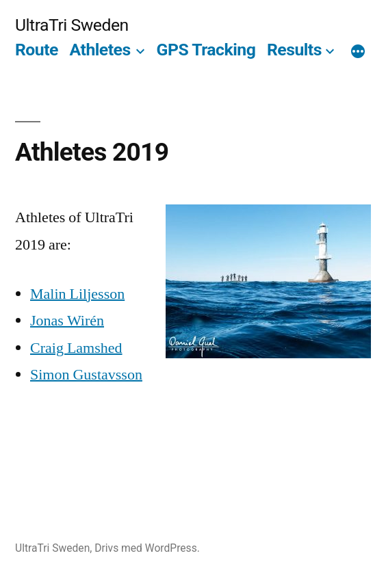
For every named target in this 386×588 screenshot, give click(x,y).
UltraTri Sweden (72, 25)
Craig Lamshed (76, 348)
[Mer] (358, 53)
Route (37, 50)
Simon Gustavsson (86, 375)
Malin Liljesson (77, 294)
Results (294, 50)
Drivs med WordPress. (147, 548)
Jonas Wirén (67, 321)
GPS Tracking (206, 50)
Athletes (100, 50)
